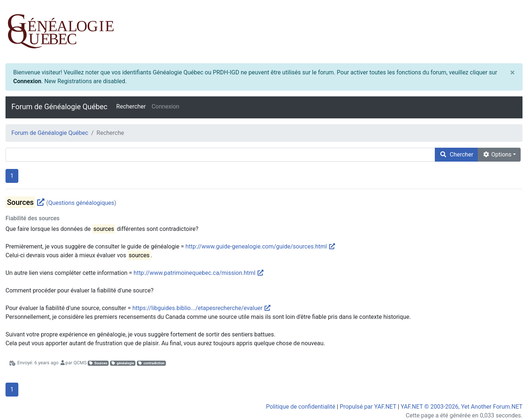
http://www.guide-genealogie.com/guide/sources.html (261, 246)
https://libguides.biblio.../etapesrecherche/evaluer (202, 308)
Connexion (27, 81)
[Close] (512, 73)
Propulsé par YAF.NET (368, 407)
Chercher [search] (456, 154)
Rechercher (131, 106)
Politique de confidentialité (301, 407)
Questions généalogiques (81, 203)
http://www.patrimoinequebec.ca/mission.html (199, 273)
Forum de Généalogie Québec (59, 107)
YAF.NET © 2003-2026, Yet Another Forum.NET (462, 407)
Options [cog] (497, 154)
